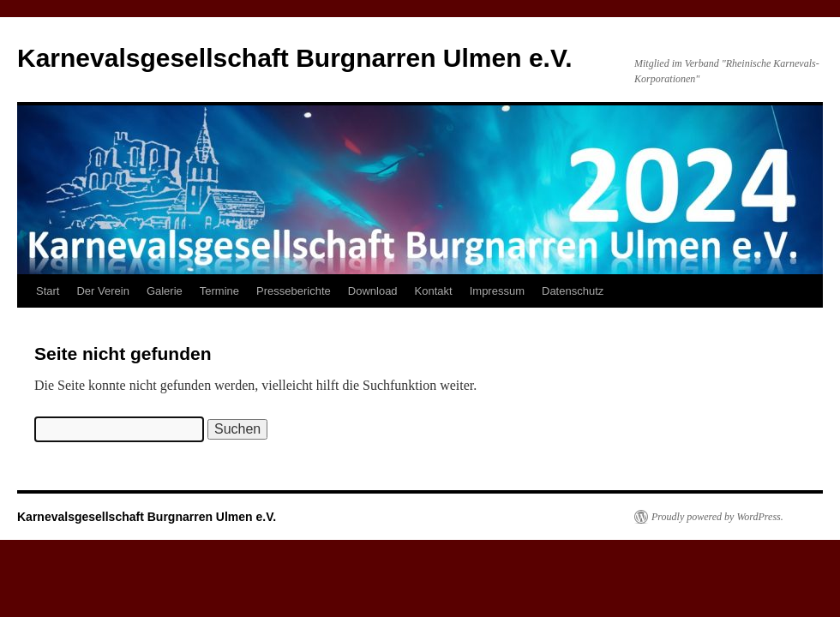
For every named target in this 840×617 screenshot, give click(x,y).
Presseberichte (294, 291)
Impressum (497, 291)
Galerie (165, 291)
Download (373, 291)
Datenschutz (573, 291)
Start (48, 291)
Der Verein (102, 291)
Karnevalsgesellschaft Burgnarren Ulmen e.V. (295, 58)
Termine (219, 291)
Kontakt (434, 291)
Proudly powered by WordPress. (717, 517)
